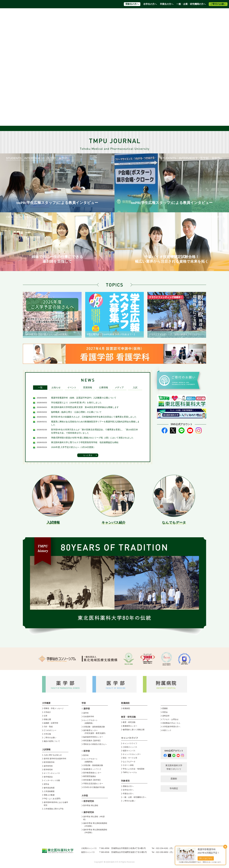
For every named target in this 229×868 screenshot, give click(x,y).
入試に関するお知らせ (53, 755)
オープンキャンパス (52, 773)
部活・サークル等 (130, 758)
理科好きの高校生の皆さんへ (95, 744)
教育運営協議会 (90, 776)
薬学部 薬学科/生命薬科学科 (55, 759)
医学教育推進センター (92, 773)
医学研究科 (48, 770)
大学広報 (47, 734)
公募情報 (104, 387)
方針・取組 (48, 727)
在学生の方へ (150, 4)
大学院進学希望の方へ (183, 14)
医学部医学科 (49, 762)
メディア (119, 387)
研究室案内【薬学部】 (92, 741)
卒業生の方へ (167, 4)
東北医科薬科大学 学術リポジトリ (174, 767)
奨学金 (46, 784)
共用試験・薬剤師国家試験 (94, 727)
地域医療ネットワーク (92, 769)
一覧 (40, 387)
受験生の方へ (132, 4)
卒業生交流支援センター (93, 784)
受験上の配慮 (49, 795)
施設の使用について (52, 741)
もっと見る (88, 455)
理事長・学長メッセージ (54, 708)
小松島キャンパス (130, 747)
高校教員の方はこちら (159, 14)
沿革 (46, 716)
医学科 (86, 755)
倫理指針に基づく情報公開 (134, 730)
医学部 (87, 751)
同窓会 (165, 712)
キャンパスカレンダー (132, 754)
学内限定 (174, 788)
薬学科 (86, 713)
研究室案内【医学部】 (92, 780)
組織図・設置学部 (51, 723)
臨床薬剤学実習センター (93, 737)
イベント (72, 387)
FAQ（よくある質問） (53, 799)
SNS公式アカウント (174, 751)
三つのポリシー (50, 730)
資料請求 (119, 14)
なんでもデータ (129, 762)
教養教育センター (130, 726)
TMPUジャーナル (130, 772)
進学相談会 (48, 777)
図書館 (165, 708)
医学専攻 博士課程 (91, 805)
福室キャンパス (129, 751)
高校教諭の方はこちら (171, 723)
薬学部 (87, 709)
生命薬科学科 (89, 717)
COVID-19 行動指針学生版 (94, 787)
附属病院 (136, 19)
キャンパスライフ (130, 743)
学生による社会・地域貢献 (134, 769)
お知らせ (56, 387)
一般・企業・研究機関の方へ (191, 4)
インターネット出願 (52, 780)
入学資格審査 (49, 791)
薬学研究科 (48, 766)
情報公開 (47, 719)
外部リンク (167, 730)
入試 (135, 387)
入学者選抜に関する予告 (54, 809)
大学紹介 (47, 712)
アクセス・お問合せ (136, 14)
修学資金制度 (49, 788)
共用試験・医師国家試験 (93, 765)
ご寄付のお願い (218, 4)
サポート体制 (128, 765)
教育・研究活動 (129, 722)
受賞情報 (88, 387)
